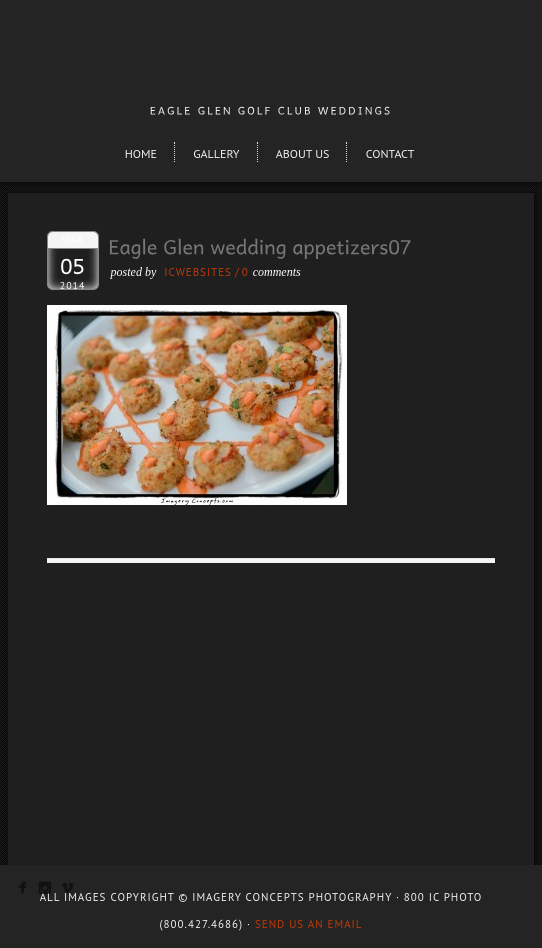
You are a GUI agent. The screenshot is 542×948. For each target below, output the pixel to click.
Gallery (216, 153)
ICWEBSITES (198, 272)
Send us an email (309, 924)
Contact (390, 153)
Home (141, 153)
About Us (303, 153)
